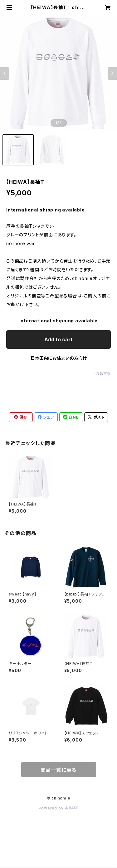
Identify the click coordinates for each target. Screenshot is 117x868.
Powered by (59, 808)
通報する (103, 374)
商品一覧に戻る (59, 770)
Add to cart (58, 339)
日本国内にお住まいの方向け (59, 358)
